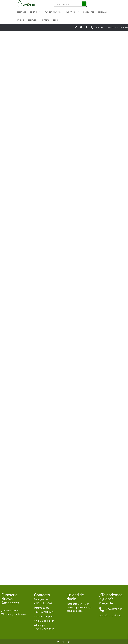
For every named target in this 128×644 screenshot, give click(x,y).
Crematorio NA (72, 12)
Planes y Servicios (53, 12)
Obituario (103, 12)
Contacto (33, 20)
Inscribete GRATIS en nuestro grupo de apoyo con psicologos (79, 607)
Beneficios (35, 12)
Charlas (45, 20)
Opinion (20, 20)
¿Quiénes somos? (11, 611)
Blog (55, 20)
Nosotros (21, 12)
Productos (89, 12)
